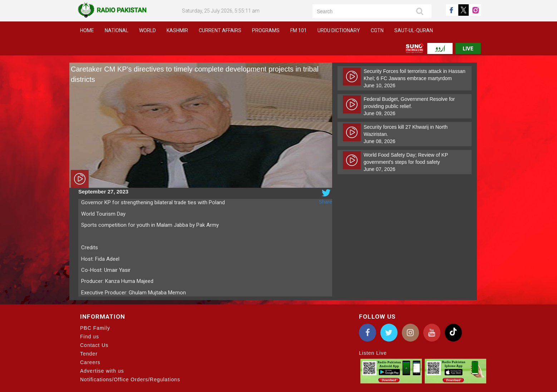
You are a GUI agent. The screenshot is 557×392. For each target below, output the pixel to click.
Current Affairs (220, 30)
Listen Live (373, 353)
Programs (266, 30)
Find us (90, 337)
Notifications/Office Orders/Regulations (130, 379)
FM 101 (299, 30)
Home (87, 30)
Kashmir (177, 30)
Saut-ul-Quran (414, 30)
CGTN (377, 30)
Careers (90, 362)
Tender (89, 354)
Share (326, 202)
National (117, 30)
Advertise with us (102, 371)
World (147, 30)
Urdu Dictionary (339, 30)
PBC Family (95, 328)
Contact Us (94, 345)
